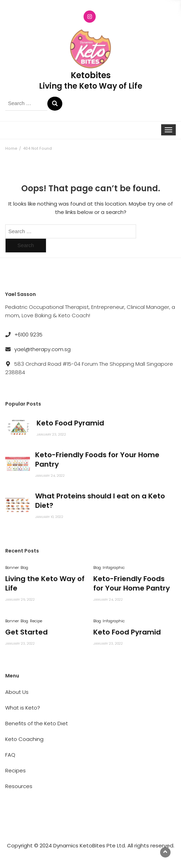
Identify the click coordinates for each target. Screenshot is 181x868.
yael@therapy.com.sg (42, 349)
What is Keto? (23, 708)
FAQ (10, 755)
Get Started (26, 632)
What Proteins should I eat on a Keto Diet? (100, 501)
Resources (19, 786)
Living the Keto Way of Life (45, 583)
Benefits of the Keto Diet (37, 723)
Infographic (114, 567)
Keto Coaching (24, 739)
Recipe (36, 621)
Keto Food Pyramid (70, 423)
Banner (12, 567)
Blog (24, 567)
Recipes (15, 770)
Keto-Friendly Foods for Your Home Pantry (97, 459)
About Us (17, 692)
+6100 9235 (28, 335)
